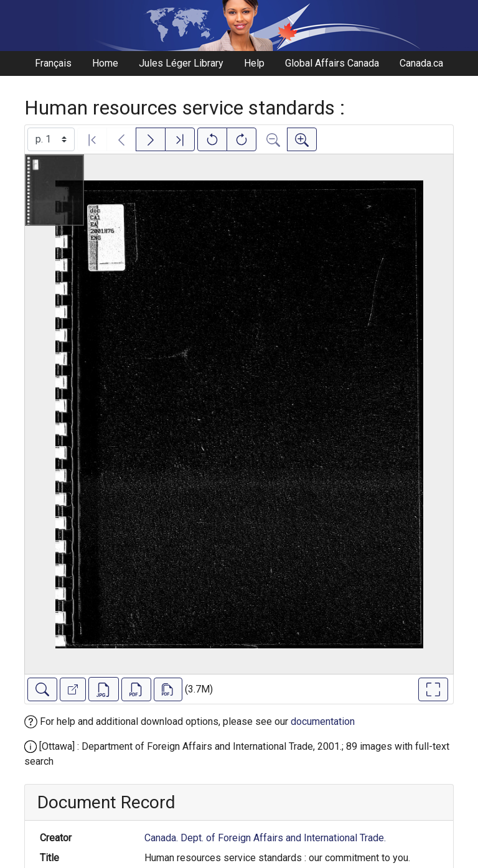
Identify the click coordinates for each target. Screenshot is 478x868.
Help (254, 63)
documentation (323, 721)
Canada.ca (421, 63)
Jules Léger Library (181, 63)
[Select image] (51, 139)
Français (53, 63)
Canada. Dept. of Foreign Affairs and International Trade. (265, 838)
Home (105, 63)
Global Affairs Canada (332, 63)
